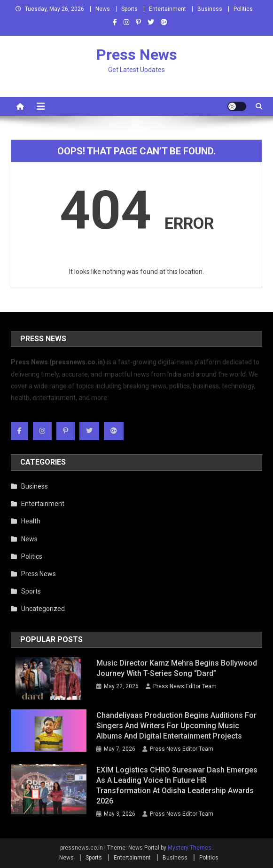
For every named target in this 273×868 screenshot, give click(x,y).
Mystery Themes (190, 848)
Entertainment (168, 9)
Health (31, 521)
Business (210, 9)
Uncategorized (43, 609)
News (103, 9)
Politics (243, 9)
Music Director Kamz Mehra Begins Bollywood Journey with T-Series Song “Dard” (177, 668)
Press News (137, 55)
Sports (129, 9)
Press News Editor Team (185, 686)
